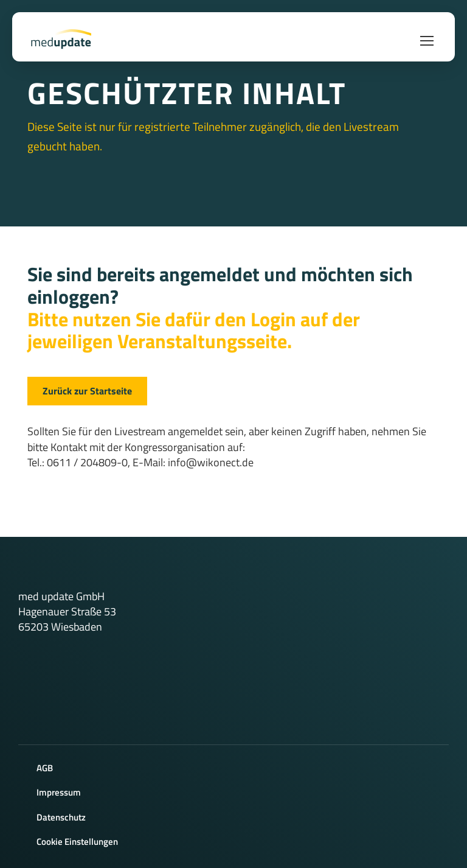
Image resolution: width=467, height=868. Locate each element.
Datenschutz (61, 817)
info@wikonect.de (211, 462)
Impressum (59, 792)
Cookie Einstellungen (77, 842)
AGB (45, 768)
